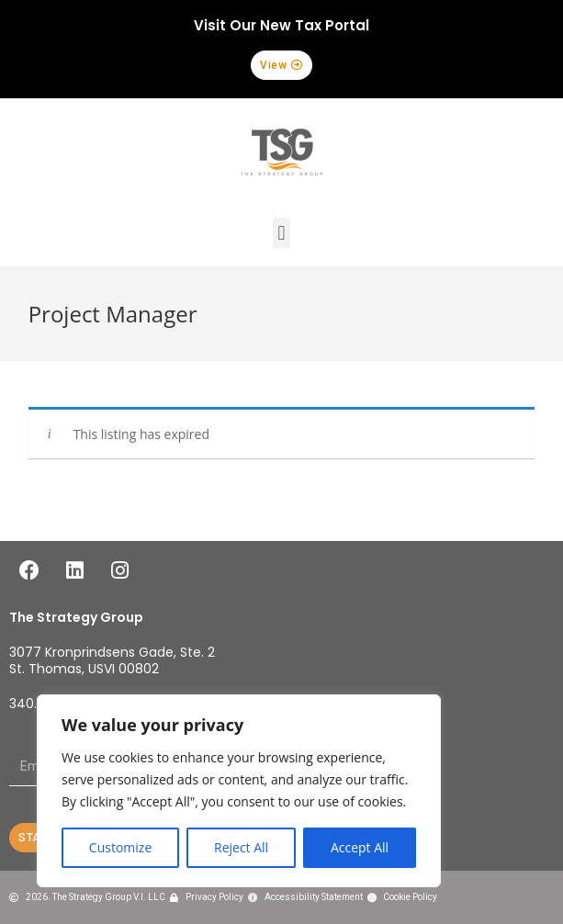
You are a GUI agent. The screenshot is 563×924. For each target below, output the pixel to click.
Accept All (360, 847)
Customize (120, 847)
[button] (281, 65)
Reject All (241, 847)
